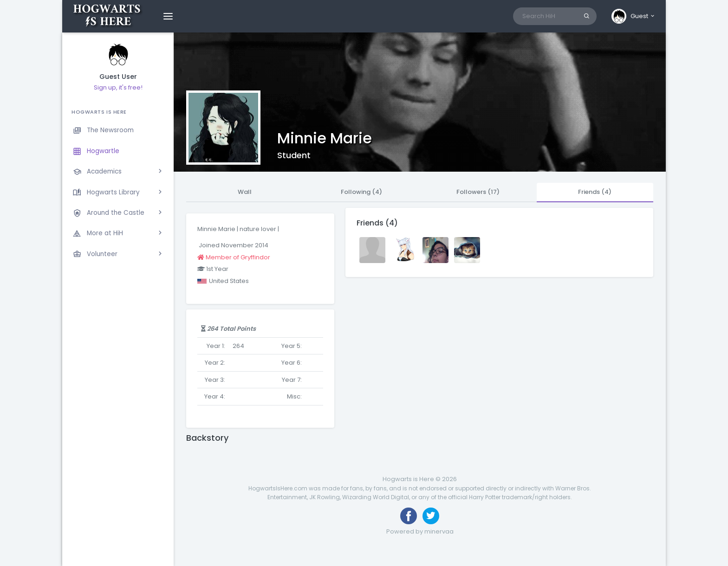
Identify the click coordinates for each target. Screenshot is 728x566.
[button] (634, 16)
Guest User (118, 77)
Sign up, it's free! (118, 87)
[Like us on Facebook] (409, 516)
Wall (245, 192)
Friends (595, 192)
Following (361, 192)
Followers (478, 192)
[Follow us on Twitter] (431, 516)
